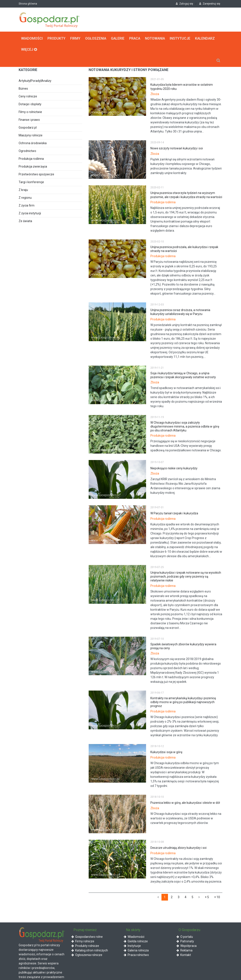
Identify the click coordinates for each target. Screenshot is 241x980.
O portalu (185, 936)
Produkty (56, 38)
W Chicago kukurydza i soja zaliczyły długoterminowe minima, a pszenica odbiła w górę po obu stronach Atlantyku (185, 426)
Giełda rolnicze (136, 941)
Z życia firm (27, 205)
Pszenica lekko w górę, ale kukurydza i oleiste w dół (185, 802)
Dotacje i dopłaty (30, 104)
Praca (135, 38)
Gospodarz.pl (28, 128)
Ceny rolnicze (28, 96)
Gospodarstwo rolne (87, 936)
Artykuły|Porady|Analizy (35, 81)
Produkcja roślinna (31, 159)
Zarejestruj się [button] (210, 4)
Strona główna (28, 4)
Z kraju (23, 190)
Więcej (29, 49)
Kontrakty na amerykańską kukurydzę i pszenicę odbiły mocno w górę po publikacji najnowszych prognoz (183, 702)
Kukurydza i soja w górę (166, 752)
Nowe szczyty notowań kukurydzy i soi (177, 148)
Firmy (75, 38)
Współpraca (186, 946)
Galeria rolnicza (136, 950)
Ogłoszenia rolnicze (87, 955)
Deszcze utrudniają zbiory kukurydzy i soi (178, 848)
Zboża (155, 94)
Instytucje (180, 38)
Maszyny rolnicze (31, 135)
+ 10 (217, 897)
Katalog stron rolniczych (90, 950)
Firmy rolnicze (83, 941)
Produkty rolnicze (85, 946)
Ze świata (25, 221)
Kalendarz (205, 38)
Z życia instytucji (30, 213)
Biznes (23, 89)
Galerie (118, 38)
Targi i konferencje (31, 182)
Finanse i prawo (29, 120)
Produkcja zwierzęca (33, 166)
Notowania (155, 38)
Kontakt (184, 955)
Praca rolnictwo (136, 955)
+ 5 (207, 897)
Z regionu (25, 198)
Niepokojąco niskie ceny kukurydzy (174, 468)
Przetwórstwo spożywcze (36, 174)
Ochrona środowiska (33, 143)
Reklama (184, 950)
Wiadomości (32, 38)
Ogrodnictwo (27, 151)
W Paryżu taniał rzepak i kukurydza (174, 513)
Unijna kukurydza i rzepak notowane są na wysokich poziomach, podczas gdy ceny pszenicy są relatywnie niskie (186, 576)
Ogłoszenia (96, 38)
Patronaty (185, 941)
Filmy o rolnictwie (30, 112)
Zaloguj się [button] (184, 4)
